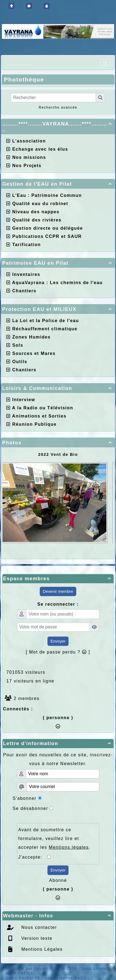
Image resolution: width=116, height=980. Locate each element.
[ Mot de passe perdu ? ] (58, 652)
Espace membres (58, 579)
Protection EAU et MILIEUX (58, 309)
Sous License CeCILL (67, 978)
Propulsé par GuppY (28, 969)
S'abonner (25, 798)
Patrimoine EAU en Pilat (58, 263)
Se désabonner (30, 808)
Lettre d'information (58, 743)
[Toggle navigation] (105, 63)
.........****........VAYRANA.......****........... (58, 127)
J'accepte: (33, 857)
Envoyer (58, 641)
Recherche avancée (58, 107)
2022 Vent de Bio (58, 454)
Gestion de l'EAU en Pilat (58, 184)
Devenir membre (58, 591)
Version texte (36, 938)
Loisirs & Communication (58, 388)
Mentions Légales (41, 949)
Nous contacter (38, 927)
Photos (58, 443)
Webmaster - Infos (58, 916)
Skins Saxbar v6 (23, 978)
